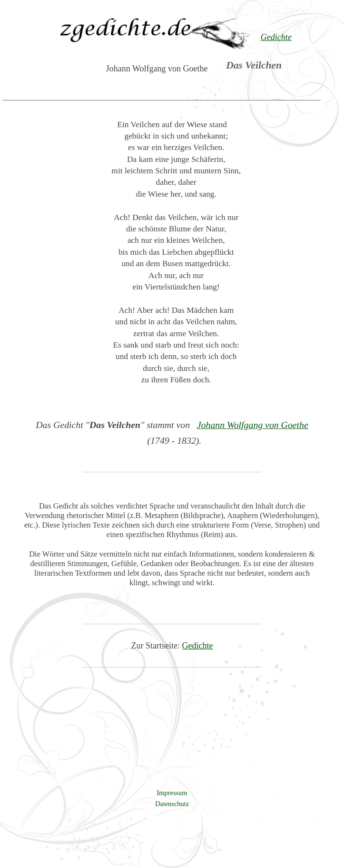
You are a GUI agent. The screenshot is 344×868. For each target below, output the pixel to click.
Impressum (172, 793)
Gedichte (198, 646)
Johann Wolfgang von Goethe (253, 425)
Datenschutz (172, 804)
